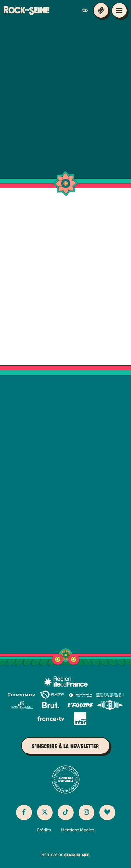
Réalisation (65, 855)
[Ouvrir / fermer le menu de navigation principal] (119, 10)
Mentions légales (78, 830)
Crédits (44, 830)
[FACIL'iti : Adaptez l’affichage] (86, 10)
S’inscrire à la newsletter (65, 746)
